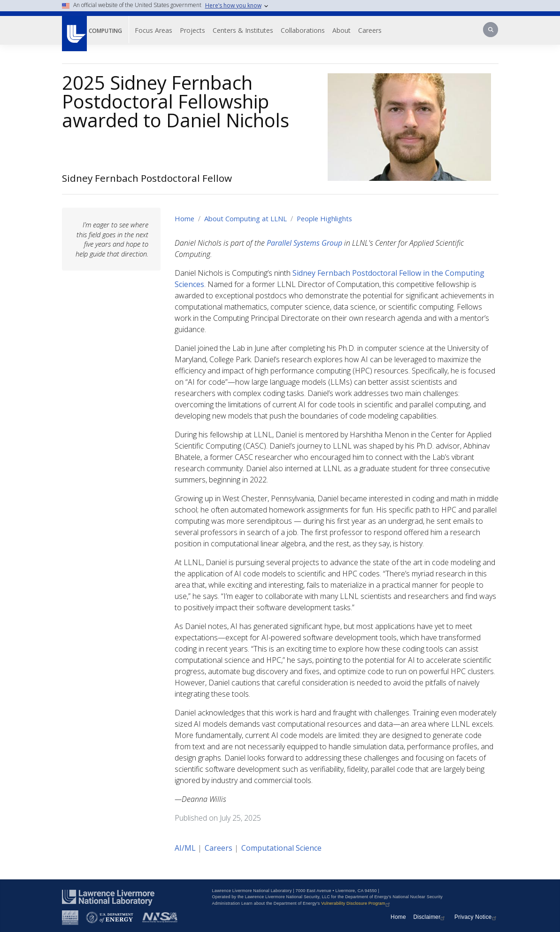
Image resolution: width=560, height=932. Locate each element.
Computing (105, 31)
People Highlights (324, 218)
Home (184, 218)
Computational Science (281, 848)
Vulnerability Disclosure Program (357, 903)
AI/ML (185, 848)
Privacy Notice (476, 917)
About (341, 30)
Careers (370, 30)
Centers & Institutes (243, 30)
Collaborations (303, 30)
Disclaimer (430, 917)
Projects (192, 30)
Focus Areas (153, 30)
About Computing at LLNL (245, 218)
